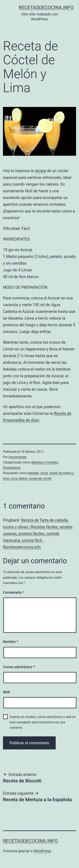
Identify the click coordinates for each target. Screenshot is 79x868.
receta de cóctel (40, 479)
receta (40, 171)
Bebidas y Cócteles (45, 462)
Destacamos (12, 468)
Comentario (14, 592)
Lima (14, 479)
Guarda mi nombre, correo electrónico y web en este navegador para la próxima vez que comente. (43, 722)
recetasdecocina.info (46, 8)
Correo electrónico (19, 667)
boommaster (18, 457)
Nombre (11, 642)
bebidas (33, 473)
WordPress (42, 851)
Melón (23, 479)
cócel (44, 473)
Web (6, 692)
